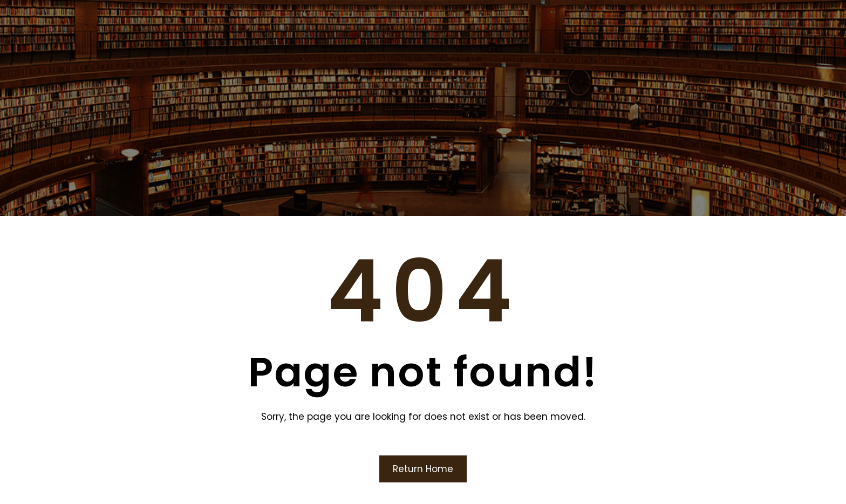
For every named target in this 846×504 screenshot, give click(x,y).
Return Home (423, 469)
